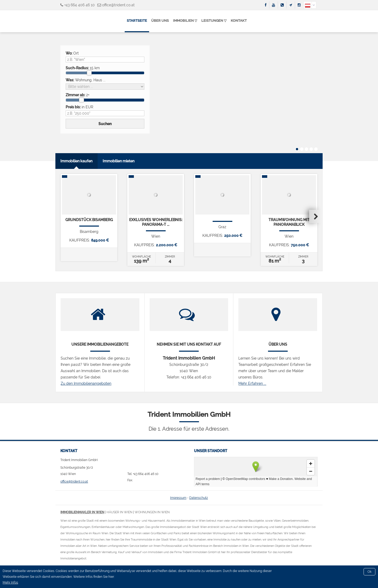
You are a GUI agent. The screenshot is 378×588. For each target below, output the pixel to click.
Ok (369, 572)
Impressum (178, 498)
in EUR (79, 107)
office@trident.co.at (118, 5)
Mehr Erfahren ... (252, 383)
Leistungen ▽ (214, 21)
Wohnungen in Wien (152, 512)
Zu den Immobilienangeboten (86, 383)
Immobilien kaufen (76, 161)
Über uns (160, 21)
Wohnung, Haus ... (86, 80)
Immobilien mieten (119, 161)
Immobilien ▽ (185, 21)
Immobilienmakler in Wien (82, 512)
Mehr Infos (10, 582)
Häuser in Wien (119, 512)
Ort (72, 53)
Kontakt (239, 21)
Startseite (137, 21)
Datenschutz (199, 498)
